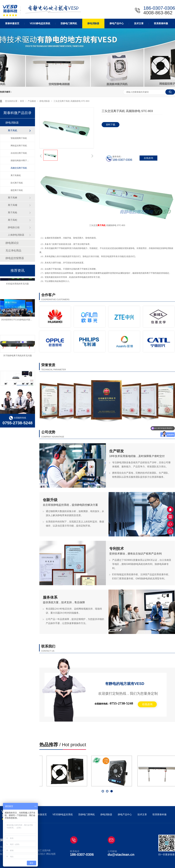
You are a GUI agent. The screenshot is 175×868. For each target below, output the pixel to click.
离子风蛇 (13, 220)
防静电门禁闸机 (87, 814)
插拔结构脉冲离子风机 (20, 160)
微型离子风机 (17, 190)
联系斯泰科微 (160, 814)
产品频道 (32, 101)
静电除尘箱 (14, 227)
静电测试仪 (12, 243)
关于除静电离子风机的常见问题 (17, 356)
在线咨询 (147, 704)
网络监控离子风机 (19, 146)
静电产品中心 (125, 814)
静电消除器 (45, 101)
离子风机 (101, 225)
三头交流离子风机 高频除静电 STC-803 (71, 101)
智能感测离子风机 (19, 138)
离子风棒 (13, 198)
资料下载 (111, 125)
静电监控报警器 (15, 258)
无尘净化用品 (13, 251)
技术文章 (142, 814)
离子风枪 (13, 213)
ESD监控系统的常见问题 (18, 284)
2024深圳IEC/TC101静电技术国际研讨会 (20, 320)
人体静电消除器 (16, 235)
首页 (22, 101)
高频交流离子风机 (19, 168)
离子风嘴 (13, 205)
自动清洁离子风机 (19, 153)
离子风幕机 (16, 175)
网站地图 (51, 854)
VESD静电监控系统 (63, 814)
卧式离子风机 (17, 183)
